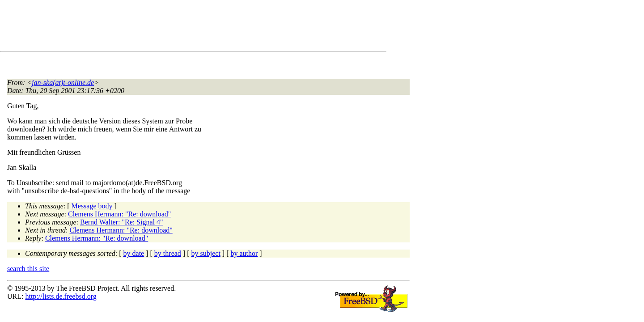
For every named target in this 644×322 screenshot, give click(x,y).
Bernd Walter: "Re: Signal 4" (122, 222)
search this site (28, 269)
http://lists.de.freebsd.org (61, 296)
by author (244, 253)
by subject (206, 253)
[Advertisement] (170, 27)
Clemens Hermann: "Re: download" (119, 214)
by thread (168, 253)
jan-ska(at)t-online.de (63, 83)
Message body (92, 206)
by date (134, 253)
